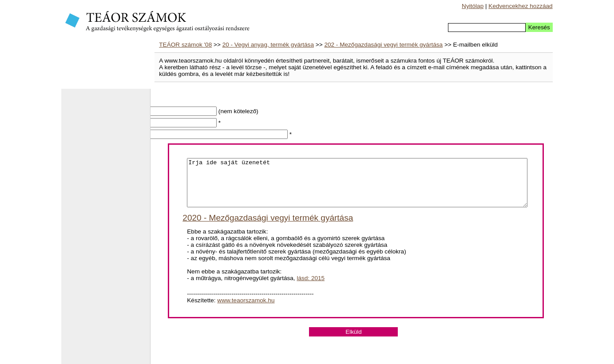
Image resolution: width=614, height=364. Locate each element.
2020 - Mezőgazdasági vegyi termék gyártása (268, 227)
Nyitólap (473, 6)
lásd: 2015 (311, 287)
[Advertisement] (106, 231)
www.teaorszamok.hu (246, 310)
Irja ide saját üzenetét (357, 187)
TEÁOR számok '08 (185, 45)
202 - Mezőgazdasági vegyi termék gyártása (383, 45)
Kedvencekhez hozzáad (520, 6)
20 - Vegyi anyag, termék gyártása (268, 45)
